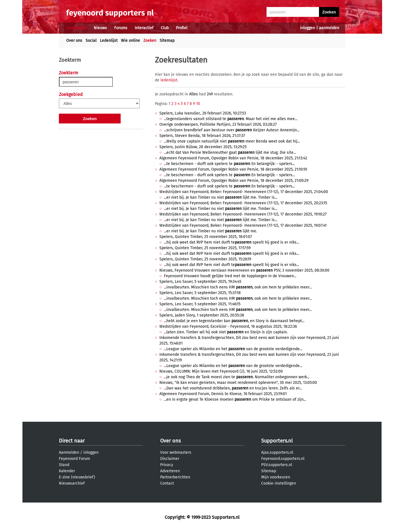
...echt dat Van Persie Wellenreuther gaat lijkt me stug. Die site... (230, 153)
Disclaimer (170, 459)
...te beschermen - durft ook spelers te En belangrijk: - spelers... (229, 164)
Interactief (144, 28)
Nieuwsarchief (72, 483)
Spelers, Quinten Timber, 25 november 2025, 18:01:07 (206, 237)
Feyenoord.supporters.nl (283, 459)
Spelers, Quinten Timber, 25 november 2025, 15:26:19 (205, 259)
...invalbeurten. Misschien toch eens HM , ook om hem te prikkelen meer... (238, 287)
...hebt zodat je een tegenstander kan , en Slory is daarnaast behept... (234, 321)
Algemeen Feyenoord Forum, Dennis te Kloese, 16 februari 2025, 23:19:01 (223, 394)
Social (91, 41)
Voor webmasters (176, 452)
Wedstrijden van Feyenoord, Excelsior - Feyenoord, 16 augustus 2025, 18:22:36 (228, 326)
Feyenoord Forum (74, 459)
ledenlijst (169, 80)
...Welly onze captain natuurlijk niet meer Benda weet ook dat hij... (232, 141)
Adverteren (170, 471)
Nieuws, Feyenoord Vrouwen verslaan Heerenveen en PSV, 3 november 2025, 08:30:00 (244, 270)
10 (198, 104)
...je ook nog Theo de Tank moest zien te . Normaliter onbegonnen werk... (237, 377)
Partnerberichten (175, 477)
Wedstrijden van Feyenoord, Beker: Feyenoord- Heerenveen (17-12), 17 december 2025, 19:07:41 (243, 225)
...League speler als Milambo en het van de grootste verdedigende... (233, 349)
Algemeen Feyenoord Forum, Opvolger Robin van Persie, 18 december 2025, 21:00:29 (234, 181)
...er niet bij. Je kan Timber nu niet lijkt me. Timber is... (221, 197)
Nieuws (100, 28)
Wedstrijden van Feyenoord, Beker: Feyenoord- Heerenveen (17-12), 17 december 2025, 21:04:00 (244, 192)
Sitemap (167, 41)
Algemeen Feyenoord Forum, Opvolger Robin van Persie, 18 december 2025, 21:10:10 (233, 169)
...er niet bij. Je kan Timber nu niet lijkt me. (210, 231)
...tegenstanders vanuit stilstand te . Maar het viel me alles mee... (231, 119)
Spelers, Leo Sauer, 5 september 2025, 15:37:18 (200, 293)
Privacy (167, 465)
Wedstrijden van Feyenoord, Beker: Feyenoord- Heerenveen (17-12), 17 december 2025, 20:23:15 (243, 203)
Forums (121, 28)
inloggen (307, 28)
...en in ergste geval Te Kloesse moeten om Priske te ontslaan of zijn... (235, 399)
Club (165, 28)
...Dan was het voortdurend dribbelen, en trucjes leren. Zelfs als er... (233, 388)
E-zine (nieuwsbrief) (77, 477)
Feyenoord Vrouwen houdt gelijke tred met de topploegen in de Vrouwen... (230, 276)
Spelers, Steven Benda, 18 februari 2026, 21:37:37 (202, 136)
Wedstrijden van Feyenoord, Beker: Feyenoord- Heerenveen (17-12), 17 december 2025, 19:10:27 (243, 214)
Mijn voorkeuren (276, 477)
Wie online (130, 41)
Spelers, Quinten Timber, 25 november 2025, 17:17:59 (205, 248)
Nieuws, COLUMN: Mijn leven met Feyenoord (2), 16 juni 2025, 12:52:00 (221, 371)
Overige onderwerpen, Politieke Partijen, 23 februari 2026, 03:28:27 (218, 124)
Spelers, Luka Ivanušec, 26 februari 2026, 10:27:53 (203, 113)
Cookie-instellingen (279, 483)
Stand (64, 465)
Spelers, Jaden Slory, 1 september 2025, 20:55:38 (202, 315)
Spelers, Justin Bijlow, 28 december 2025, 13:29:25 (203, 147)
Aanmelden (69, 452)
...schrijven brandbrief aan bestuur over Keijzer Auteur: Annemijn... (232, 130)
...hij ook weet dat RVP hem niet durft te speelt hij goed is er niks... (231, 242)
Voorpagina (76, 28)
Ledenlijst (109, 41)
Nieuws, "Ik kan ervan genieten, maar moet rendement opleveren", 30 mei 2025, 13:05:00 (238, 383)
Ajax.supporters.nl (277, 452)
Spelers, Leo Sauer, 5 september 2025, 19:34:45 (200, 282)
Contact (167, 483)
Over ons (74, 41)
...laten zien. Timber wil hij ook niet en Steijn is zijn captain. (226, 332)
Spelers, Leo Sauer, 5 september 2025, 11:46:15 (200, 304)
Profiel (182, 28)
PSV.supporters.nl (277, 465)
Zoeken (150, 41)
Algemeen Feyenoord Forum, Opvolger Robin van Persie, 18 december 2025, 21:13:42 (233, 158)
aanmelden (329, 28)
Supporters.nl (277, 441)
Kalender (67, 471)
